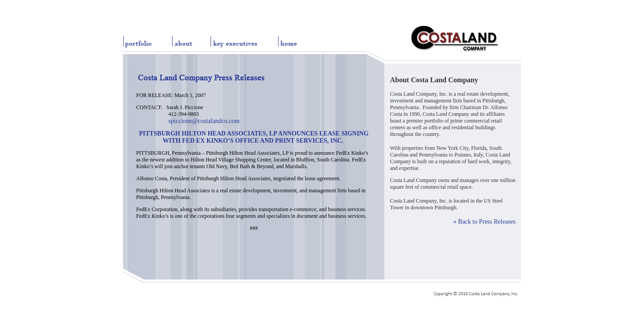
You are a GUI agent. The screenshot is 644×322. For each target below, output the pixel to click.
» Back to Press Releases (485, 222)
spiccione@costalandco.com (204, 121)
